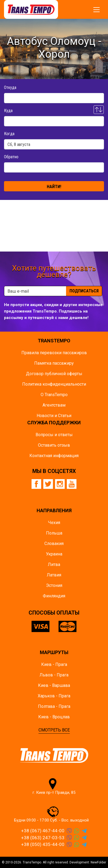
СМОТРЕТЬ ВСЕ (54, 730)
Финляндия (54, 596)
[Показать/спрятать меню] (97, 10)
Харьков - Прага (54, 696)
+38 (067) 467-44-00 (43, 831)
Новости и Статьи (54, 416)
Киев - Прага (54, 664)
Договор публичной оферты (54, 374)
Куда (8, 111)
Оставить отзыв (54, 445)
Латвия (54, 575)
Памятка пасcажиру (54, 363)
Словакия (54, 544)
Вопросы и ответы (54, 435)
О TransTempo (54, 395)
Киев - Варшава (54, 685)
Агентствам (54, 405)
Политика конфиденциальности (54, 384)
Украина (54, 554)
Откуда (10, 87)
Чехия (54, 523)
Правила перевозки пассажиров (54, 353)
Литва (54, 564)
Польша (54, 533)
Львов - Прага (54, 675)
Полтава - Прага (54, 706)
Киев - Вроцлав (54, 717)
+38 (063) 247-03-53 (43, 838)
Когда (9, 134)
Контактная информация (54, 456)
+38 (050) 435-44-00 (43, 844)
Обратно (11, 157)
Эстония (54, 585)
